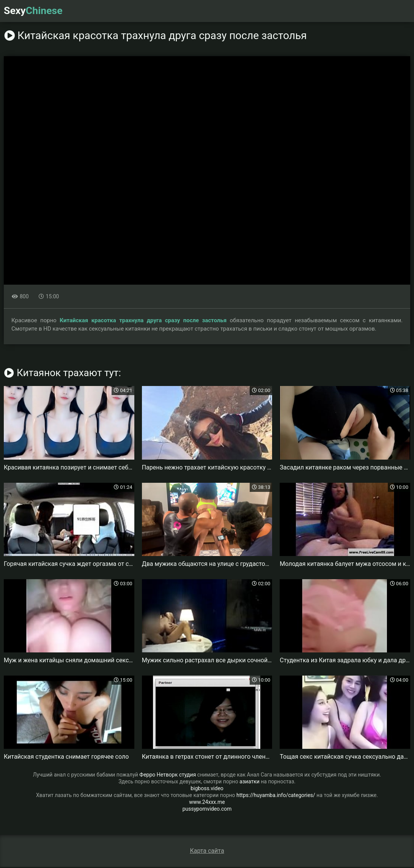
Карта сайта (207, 852)
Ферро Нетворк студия (168, 776)
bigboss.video (207, 789)
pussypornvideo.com (207, 810)
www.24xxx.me (207, 803)
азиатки (250, 783)
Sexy (35, 11)
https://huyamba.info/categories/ (276, 796)
